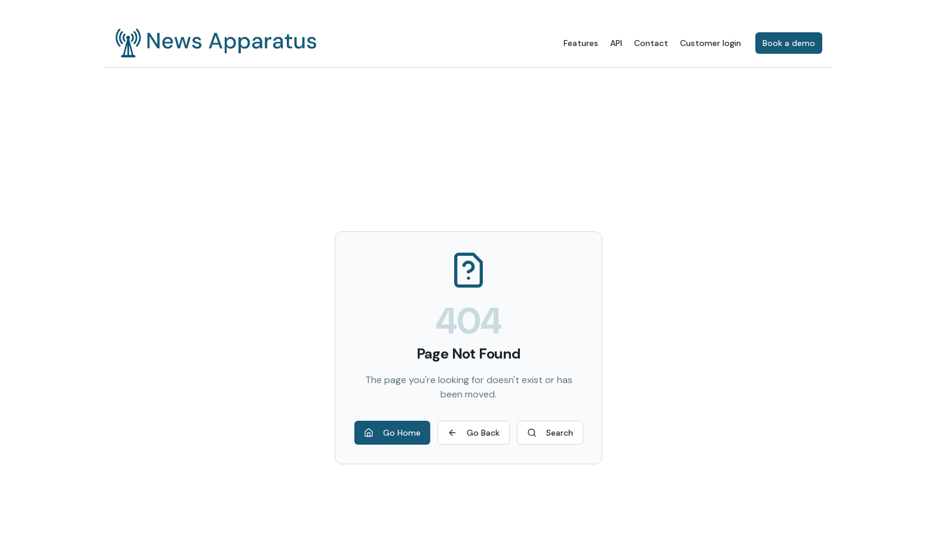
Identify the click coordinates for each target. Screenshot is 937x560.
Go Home (392, 433)
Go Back (474, 433)
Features (581, 43)
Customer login (711, 43)
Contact (651, 43)
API (616, 43)
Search (550, 433)
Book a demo (789, 43)
